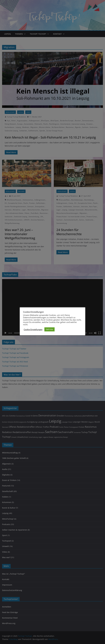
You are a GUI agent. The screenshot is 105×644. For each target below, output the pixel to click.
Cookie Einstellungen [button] (33, 329)
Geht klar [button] (49, 329)
